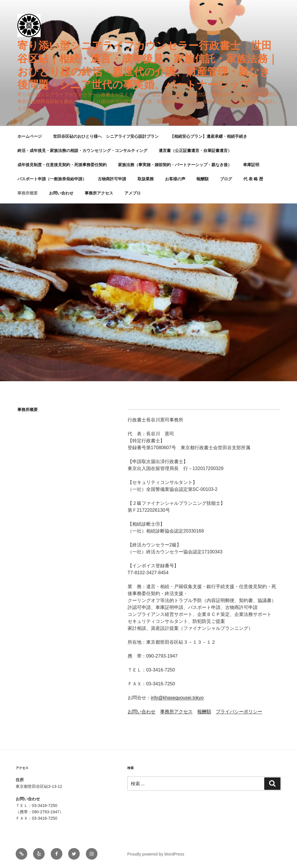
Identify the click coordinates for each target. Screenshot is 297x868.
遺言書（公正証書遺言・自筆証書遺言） (195, 151)
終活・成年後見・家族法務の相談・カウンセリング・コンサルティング (82, 151)
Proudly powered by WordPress (156, 854)
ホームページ (30, 136)
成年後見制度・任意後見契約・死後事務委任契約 (62, 165)
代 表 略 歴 (253, 179)
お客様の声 (175, 179)
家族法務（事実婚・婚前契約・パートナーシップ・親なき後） (175, 165)
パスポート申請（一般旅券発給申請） (52, 179)
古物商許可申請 (112, 179)
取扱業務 (146, 179)
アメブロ (133, 193)
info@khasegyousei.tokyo (177, 698)
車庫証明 (251, 165)
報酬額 (202, 179)
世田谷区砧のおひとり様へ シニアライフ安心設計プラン (106, 136)
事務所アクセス (99, 193)
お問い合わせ (61, 193)
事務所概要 (28, 193)
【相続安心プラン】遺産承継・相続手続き (209, 136)
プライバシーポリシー (239, 712)
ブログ (226, 179)
